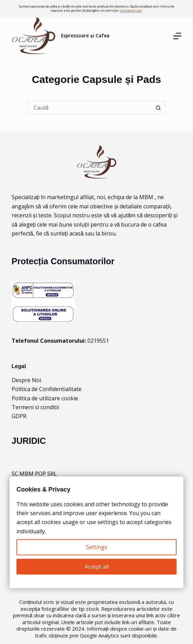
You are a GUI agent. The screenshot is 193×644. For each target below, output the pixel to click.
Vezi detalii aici (131, 10)
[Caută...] (90, 108)
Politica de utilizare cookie (45, 398)
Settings (97, 547)
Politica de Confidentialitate (47, 389)
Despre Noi (26, 380)
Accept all (97, 567)
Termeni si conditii (35, 407)
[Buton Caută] (158, 108)
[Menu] (177, 36)
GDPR (19, 416)
